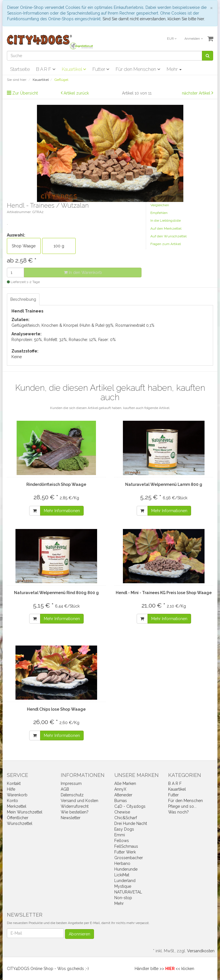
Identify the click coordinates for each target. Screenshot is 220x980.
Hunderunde (126, 869)
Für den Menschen (138, 69)
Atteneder (123, 795)
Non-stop (123, 898)
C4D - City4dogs (130, 806)
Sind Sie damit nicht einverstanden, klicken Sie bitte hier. (154, 19)
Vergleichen (160, 205)
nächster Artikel (197, 93)
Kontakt (14, 783)
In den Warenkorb (83, 272)
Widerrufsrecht (75, 806)
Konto (12, 801)
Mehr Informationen (62, 511)
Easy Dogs (124, 829)
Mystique (123, 886)
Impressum (71, 783)
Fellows (122, 841)
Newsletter (71, 818)
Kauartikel (74, 69)
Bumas (121, 801)
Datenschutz (72, 795)
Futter (101, 69)
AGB (65, 789)
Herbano (122, 863)
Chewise (122, 812)
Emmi (120, 835)
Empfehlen (159, 213)
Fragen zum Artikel (166, 244)
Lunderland (125, 881)
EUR (172, 39)
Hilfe (11, 789)
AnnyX (120, 789)
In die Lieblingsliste (166, 221)
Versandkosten (201, 951)
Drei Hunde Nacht (131, 823)
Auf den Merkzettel (166, 229)
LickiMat (122, 875)
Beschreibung (23, 299)
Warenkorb (17, 795)
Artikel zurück (76, 93)
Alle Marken (125, 783)
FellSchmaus (126, 846)
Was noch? (178, 812)
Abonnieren (79, 934)
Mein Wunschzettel (25, 812)
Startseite (20, 69)
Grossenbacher (129, 858)
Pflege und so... (182, 806)
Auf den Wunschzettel (168, 236)
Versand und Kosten (79, 801)
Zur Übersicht (25, 93)
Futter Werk (125, 852)
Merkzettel (17, 806)
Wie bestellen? (75, 812)
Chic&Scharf (126, 818)
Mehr (174, 69)
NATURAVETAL (128, 892)
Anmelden (194, 39)
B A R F (46, 69)
